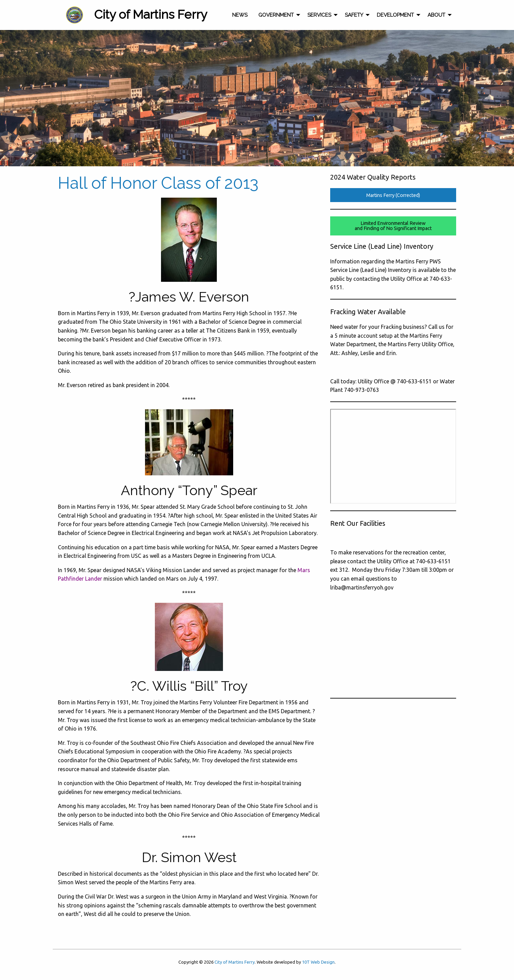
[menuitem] (75, 15)
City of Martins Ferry (235, 962)
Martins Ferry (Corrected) (393, 195)
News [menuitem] (240, 15)
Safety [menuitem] (354, 15)
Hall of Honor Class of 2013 (158, 183)
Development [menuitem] (395, 15)
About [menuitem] (436, 15)
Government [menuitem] (276, 15)
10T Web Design (318, 962)
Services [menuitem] (319, 15)
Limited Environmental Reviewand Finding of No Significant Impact (393, 226)
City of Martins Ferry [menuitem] (151, 14)
